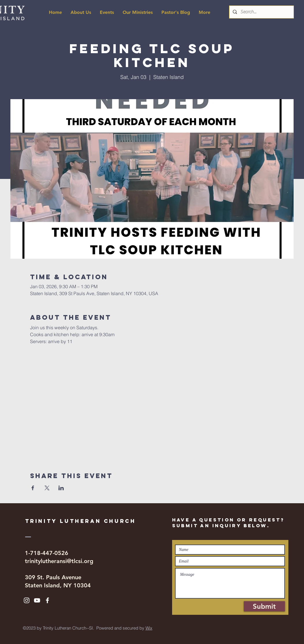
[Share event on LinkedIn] (61, 488)
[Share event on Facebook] (33, 488)
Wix (149, 628)
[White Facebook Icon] (47, 600)
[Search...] (261, 12)
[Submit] (264, 606)
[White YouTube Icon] (37, 600)
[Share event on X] (47, 488)
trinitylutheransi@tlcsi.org (59, 561)
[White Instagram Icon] (27, 600)
